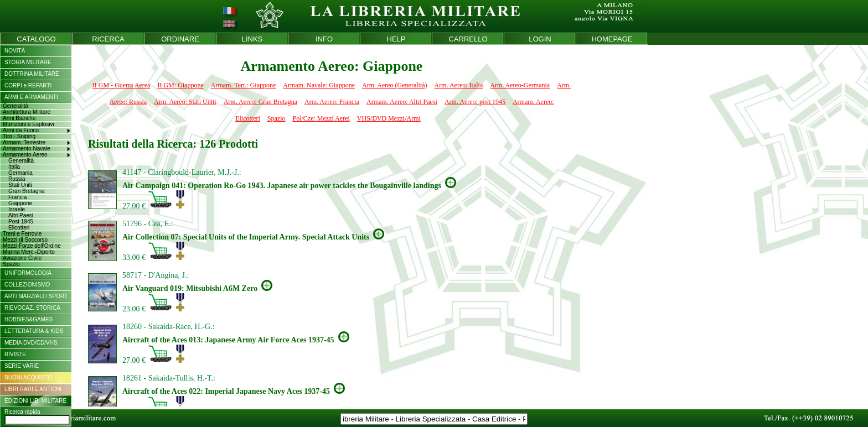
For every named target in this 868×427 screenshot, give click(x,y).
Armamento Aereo (25, 155)
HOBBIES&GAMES (29, 319)
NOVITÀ (15, 51)
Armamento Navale (27, 149)
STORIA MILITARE (28, 62)
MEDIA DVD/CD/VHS (31, 343)
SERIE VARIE (22, 366)
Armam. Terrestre (24, 142)
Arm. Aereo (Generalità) (395, 85)
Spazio (277, 118)
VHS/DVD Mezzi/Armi (389, 118)
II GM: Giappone (180, 85)
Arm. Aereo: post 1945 (475, 102)
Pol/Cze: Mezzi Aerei (321, 118)
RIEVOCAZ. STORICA (32, 308)
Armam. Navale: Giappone (319, 85)
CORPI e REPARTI (28, 85)
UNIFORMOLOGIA (28, 273)
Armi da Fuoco (21, 130)
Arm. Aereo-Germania (520, 85)
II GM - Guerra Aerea (122, 85)
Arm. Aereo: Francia (332, 102)
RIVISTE (15, 354)
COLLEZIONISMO (27, 285)
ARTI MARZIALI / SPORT (36, 296)
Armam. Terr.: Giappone (244, 85)
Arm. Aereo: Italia (459, 85)
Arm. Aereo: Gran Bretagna (260, 102)
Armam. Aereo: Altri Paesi (402, 102)
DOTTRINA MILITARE (32, 74)
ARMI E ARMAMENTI (31, 97)
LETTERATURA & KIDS (34, 331)
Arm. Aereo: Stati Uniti (185, 102)
